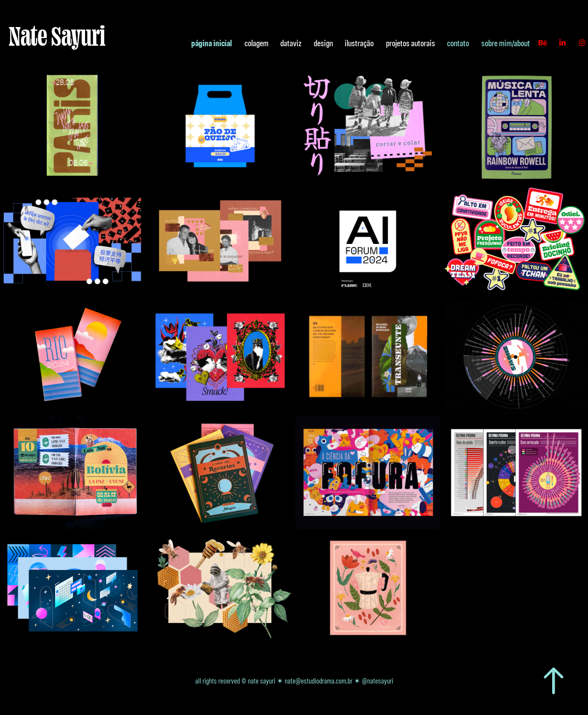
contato (458, 43)
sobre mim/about (506, 43)
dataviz (291, 43)
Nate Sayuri (57, 35)
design (323, 43)
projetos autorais (411, 43)
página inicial (212, 43)
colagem (256, 43)
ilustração (359, 43)
